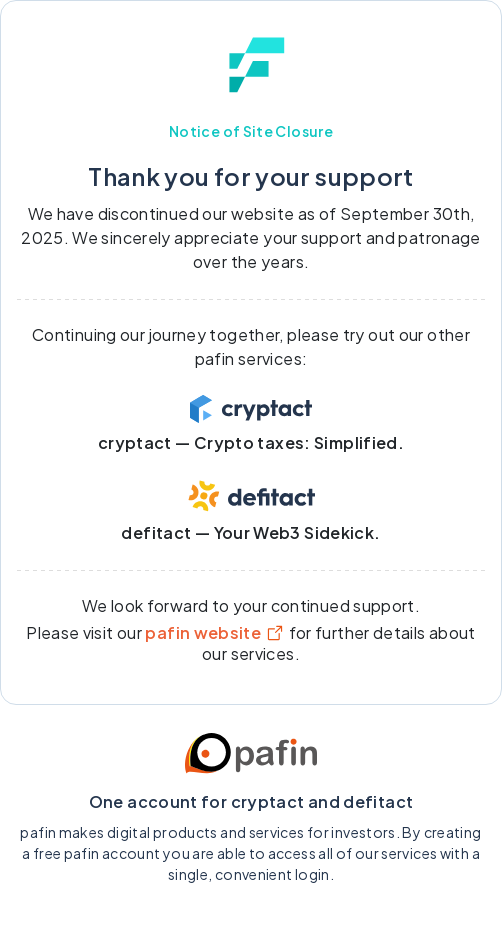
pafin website (215, 632)
